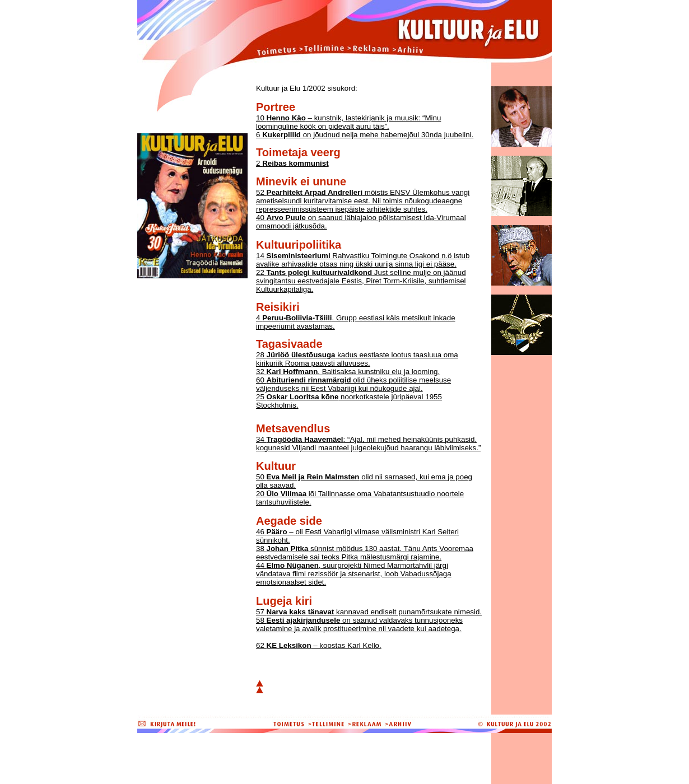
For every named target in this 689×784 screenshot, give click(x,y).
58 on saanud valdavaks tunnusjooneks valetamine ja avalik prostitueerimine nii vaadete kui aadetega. (359, 624)
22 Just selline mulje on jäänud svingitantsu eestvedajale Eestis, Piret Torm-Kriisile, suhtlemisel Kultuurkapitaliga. (361, 281)
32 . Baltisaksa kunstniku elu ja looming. (348, 372)
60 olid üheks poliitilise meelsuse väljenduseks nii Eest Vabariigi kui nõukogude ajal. (353, 384)
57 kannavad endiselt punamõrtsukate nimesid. (369, 612)
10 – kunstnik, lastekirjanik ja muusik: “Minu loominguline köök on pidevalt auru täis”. (348, 122)
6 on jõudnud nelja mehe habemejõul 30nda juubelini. (365, 135)
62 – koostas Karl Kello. (319, 645)
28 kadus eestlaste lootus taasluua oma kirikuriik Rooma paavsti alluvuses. (357, 359)
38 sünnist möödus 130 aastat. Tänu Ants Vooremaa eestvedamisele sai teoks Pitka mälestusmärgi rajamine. (365, 553)
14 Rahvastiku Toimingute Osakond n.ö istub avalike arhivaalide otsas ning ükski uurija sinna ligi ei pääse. (363, 260)
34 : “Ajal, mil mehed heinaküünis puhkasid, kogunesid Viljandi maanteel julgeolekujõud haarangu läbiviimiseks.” (368, 444)
